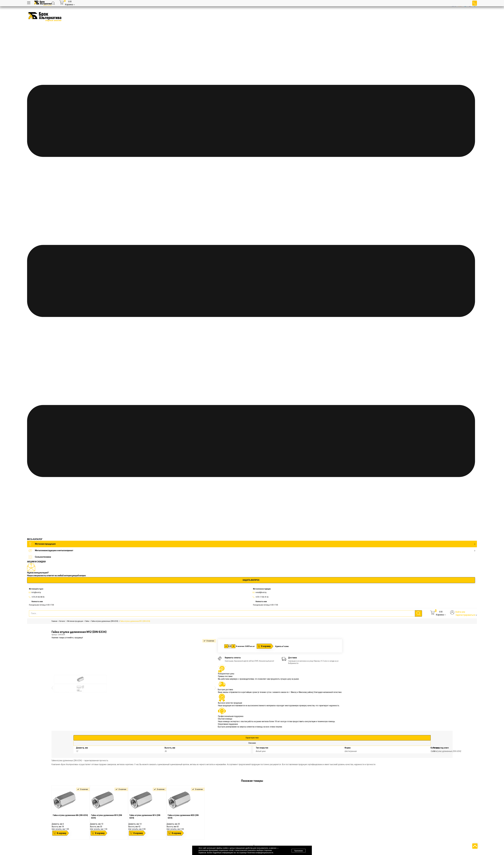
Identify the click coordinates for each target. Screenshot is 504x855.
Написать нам (37, 601)
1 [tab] (254, 845)
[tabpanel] (71, 813)
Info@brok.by (36, 592)
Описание (252, 743)
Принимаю (299, 850)
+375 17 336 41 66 (262, 597)
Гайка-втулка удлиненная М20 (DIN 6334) (183, 817)
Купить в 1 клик (282, 646)
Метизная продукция (252, 544)
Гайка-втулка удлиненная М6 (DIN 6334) (70, 815)
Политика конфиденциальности (260, 853)
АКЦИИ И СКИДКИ (36, 562)
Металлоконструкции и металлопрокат (252, 550)
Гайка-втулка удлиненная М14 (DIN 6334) (145, 817)
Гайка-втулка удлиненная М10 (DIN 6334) (107, 817)
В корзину (266, 646)
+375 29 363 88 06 (38, 597)
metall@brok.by (261, 592)
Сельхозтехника (40, 557)
